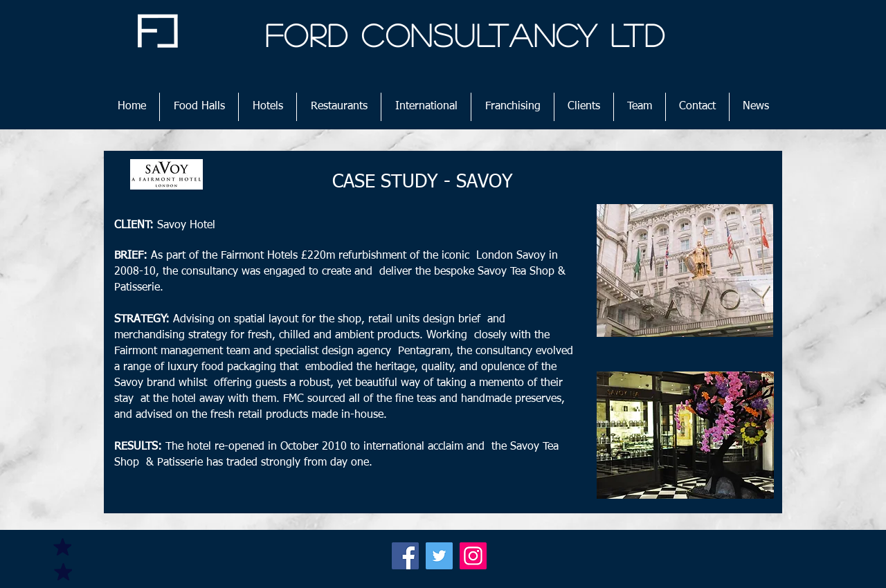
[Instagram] (473, 556)
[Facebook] (405, 556)
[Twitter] (439, 556)
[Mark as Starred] (62, 546)
